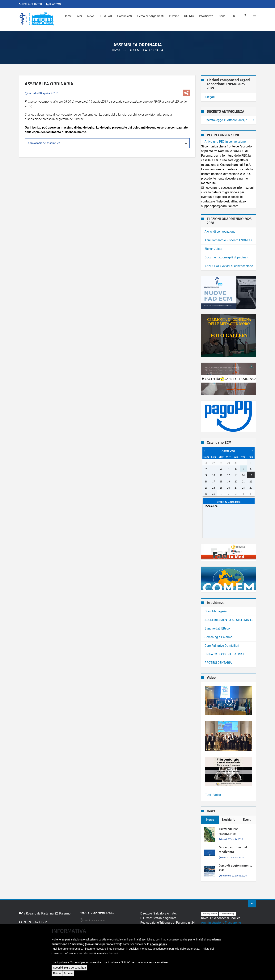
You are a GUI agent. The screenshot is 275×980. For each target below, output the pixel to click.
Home (68, 16)
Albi (79, 16)
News (91, 16)
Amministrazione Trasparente (221, 923)
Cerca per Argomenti (150, 16)
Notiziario (229, 820)
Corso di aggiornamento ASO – (235, 868)
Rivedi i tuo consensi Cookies (221, 918)
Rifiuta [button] (57, 973)
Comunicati (125, 16)
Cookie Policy (227, 914)
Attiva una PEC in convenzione (225, 142)
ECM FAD (106, 16)
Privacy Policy (210, 914)
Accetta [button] (68, 973)
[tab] (107, 143)
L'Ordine (174, 16)
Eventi (247, 820)
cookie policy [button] (159, 944)
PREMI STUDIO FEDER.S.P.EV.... (97, 913)
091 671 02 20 (30, 4)
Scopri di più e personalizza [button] (69, 968)
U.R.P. (234, 16)
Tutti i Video (213, 795)
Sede (222, 16)
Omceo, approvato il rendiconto (233, 850)
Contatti (54, 4)
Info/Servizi (206, 16)
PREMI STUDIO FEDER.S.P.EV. (228, 832)
